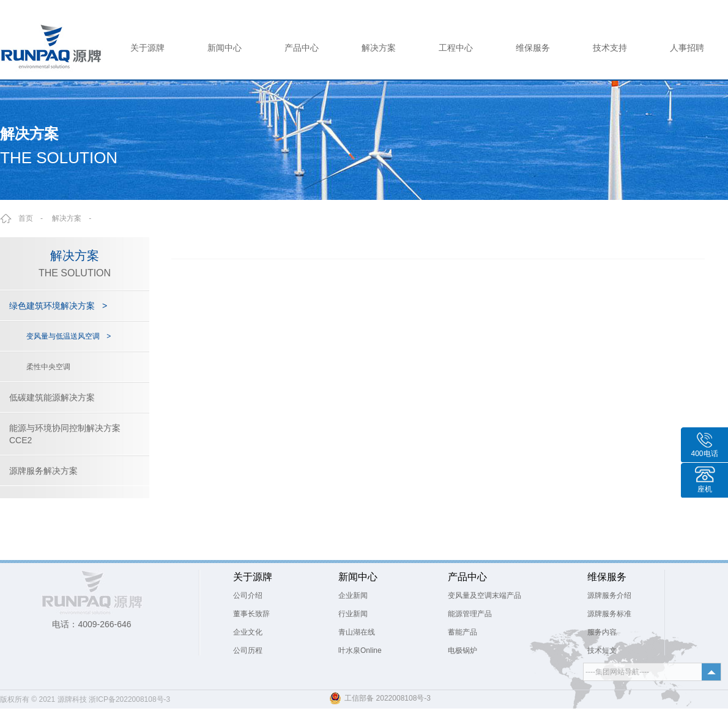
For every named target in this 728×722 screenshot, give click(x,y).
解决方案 (379, 48)
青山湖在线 (357, 632)
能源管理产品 (470, 614)
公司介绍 (248, 595)
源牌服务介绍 (609, 595)
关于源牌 (147, 48)
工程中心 (456, 48)
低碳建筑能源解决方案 (52, 397)
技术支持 (610, 48)
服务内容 (602, 632)
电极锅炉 (462, 650)
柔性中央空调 (48, 367)
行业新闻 (353, 614)
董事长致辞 (251, 614)
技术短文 (602, 650)
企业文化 (248, 632)
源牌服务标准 (609, 614)
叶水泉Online (360, 650)
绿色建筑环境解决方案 (58, 306)
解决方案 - (75, 218)
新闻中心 (225, 48)
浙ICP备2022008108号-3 (129, 699)
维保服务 (533, 48)
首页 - (34, 218)
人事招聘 (687, 48)
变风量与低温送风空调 (69, 336)
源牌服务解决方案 (43, 471)
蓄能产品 (462, 632)
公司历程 (248, 650)
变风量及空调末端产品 (485, 595)
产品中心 (302, 48)
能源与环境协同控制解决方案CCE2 (65, 434)
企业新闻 (353, 595)
